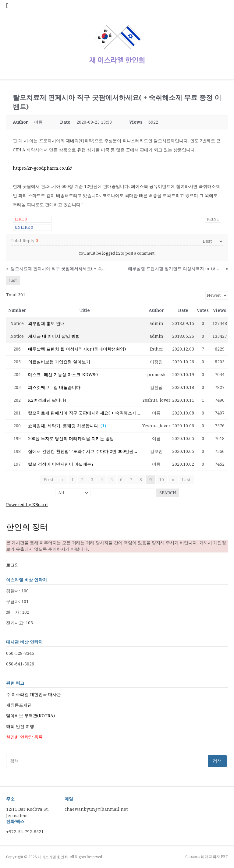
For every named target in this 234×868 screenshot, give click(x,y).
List (13, 281)
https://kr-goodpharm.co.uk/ (42, 168)
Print (213, 219)
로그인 (12, 565)
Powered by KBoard (27, 505)
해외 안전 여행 (20, 726)
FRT (224, 857)
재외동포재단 (19, 705)
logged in (111, 253)
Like (21, 219)
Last (185, 480)
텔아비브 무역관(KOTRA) (30, 716)
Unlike (24, 227)
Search (168, 493)
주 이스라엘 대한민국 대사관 (34, 694)
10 (161, 480)
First (50, 480)
